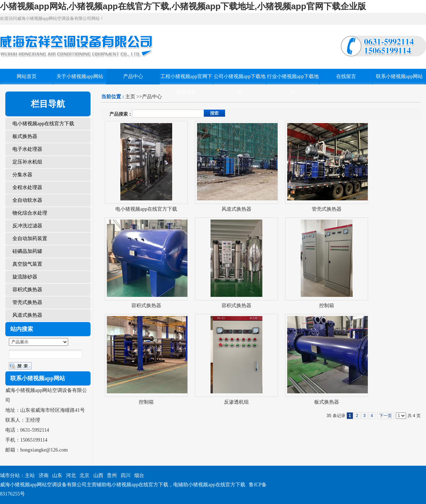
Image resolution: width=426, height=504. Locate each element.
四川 (126, 475)
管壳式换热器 (327, 209)
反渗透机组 (236, 402)
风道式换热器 (236, 209)
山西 (98, 475)
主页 (130, 97)
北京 (84, 475)
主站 (30, 475)
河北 (71, 475)
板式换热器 (327, 402)
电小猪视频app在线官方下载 (146, 209)
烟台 (139, 475)
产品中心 (152, 97)
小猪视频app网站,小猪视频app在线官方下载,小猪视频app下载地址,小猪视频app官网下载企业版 (183, 6)
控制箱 (327, 306)
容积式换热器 (146, 306)
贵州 (112, 475)
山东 (57, 475)
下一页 (386, 416)
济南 (44, 475)
